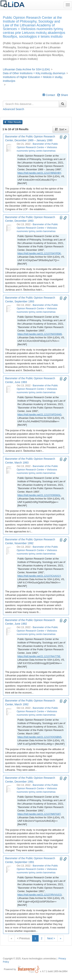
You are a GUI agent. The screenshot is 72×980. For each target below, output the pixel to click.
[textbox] (31, 104)
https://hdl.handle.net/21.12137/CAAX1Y (39, 576)
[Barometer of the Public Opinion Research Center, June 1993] (10, 389)
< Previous (24, 938)
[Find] (63, 104)
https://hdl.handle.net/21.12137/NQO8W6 (40, 334)
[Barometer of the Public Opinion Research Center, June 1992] (10, 631)
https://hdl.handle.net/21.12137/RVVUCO (40, 895)
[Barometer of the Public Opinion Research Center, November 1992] (10, 551)
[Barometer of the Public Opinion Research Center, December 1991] (10, 789)
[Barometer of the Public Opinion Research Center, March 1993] (10, 470)
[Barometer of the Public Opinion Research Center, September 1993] (10, 309)
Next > (51, 938)
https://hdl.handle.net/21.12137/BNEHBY (39, 173)
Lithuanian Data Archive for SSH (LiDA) (26, 69)
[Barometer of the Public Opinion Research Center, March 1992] (10, 712)
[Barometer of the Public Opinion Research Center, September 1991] (10, 870)
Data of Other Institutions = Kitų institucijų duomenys (34, 73)
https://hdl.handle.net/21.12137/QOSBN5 (39, 737)
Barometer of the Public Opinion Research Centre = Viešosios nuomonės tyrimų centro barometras (37, 147)
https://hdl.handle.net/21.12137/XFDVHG (39, 415)
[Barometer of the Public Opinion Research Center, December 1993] (10, 228)
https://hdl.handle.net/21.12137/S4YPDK (39, 253)
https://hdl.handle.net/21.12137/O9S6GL (39, 495)
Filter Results (13, 122)
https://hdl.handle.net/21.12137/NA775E (39, 656)
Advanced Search (14, 109)
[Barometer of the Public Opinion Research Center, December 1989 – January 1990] (10, 148)
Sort (61, 129)
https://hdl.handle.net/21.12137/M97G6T (39, 814)
